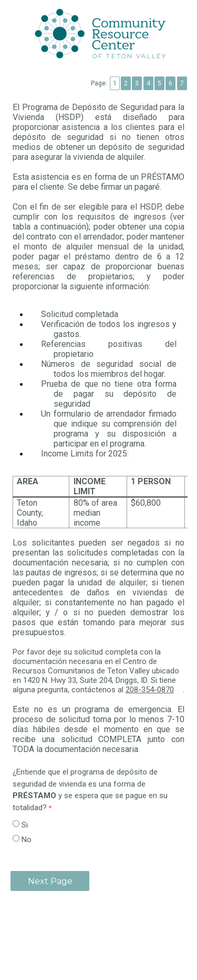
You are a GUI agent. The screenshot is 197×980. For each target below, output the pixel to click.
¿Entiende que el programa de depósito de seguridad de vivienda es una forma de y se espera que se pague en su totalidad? (90, 790)
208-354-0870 (154, 690)
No (27, 840)
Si (25, 825)
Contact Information (98, 934)
